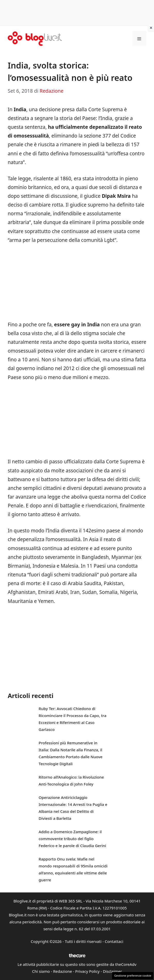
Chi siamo (41, 971)
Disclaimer (112, 971)
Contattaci (114, 941)
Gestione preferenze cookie (133, 975)
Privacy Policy (87, 971)
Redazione (62, 971)
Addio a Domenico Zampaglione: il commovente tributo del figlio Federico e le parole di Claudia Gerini (72, 839)
